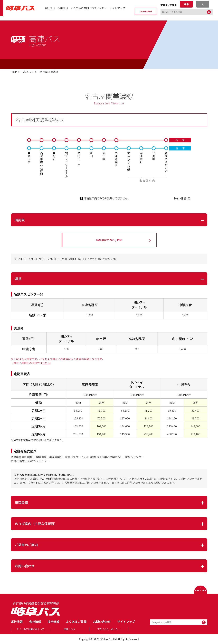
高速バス (28, 72)
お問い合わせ (99, 10)
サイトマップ (117, 10)
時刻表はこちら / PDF (109, 240)
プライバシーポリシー (109, 629)
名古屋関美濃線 (49, 72)
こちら (46, 363)
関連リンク (70, 629)
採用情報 (63, 10)
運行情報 (17, 622)
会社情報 (50, 10)
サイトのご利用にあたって (30, 629)
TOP (14, 72)
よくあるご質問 (80, 10)
